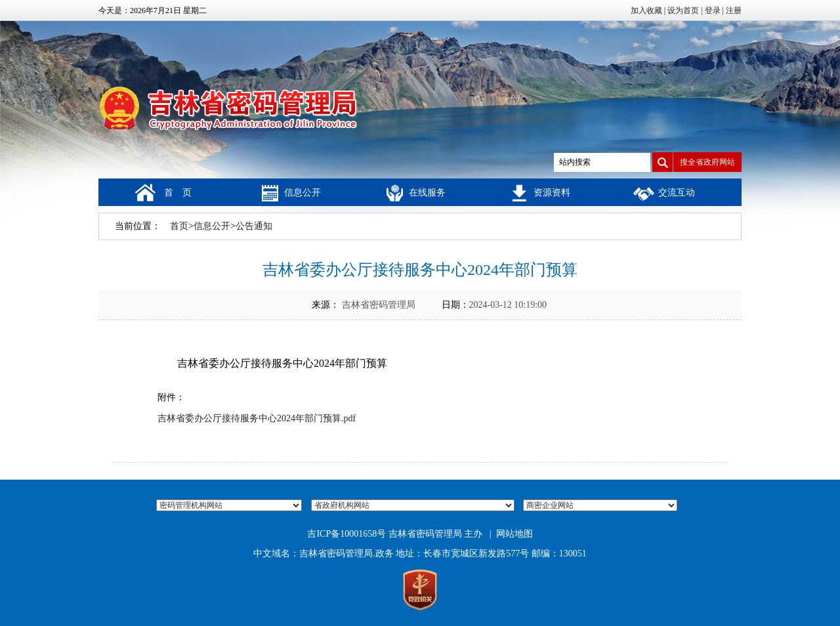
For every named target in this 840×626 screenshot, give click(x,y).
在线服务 (427, 193)
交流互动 (677, 193)
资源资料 (552, 193)
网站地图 (514, 534)
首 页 (178, 193)
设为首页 (683, 10)
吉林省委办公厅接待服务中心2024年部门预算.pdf (257, 418)
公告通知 (254, 226)
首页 (179, 226)
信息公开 (303, 193)
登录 (713, 10)
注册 (734, 10)
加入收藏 (646, 10)
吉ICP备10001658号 (346, 534)
